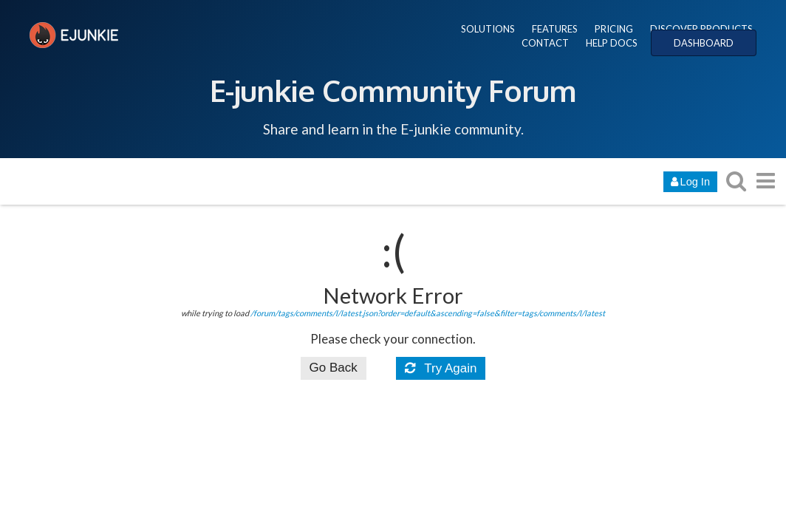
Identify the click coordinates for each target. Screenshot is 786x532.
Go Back (334, 368)
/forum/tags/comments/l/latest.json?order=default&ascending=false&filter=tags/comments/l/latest (428, 313)
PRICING (614, 29)
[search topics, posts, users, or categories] (736, 181)
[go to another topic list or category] (765, 181)
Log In (690, 182)
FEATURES (555, 29)
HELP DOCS (612, 43)
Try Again (441, 368)
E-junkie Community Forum (393, 90)
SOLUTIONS (488, 29)
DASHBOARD (704, 43)
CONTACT (545, 43)
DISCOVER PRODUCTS (701, 29)
